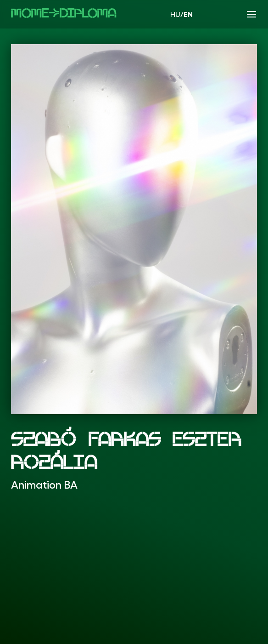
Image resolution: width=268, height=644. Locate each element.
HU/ (181, 14)
